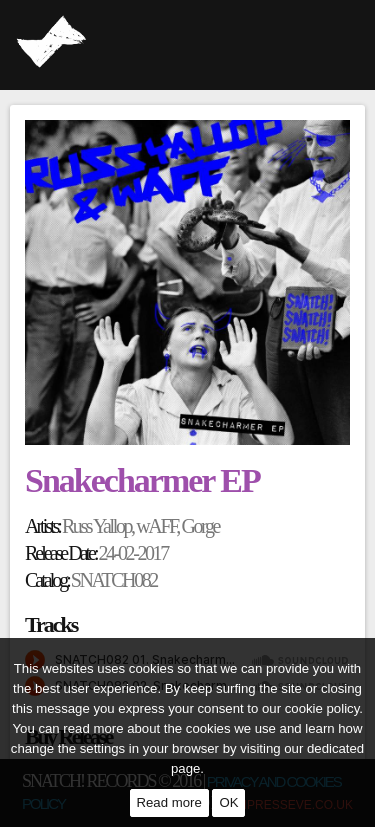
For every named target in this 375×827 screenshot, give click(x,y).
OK (228, 802)
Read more (169, 802)
